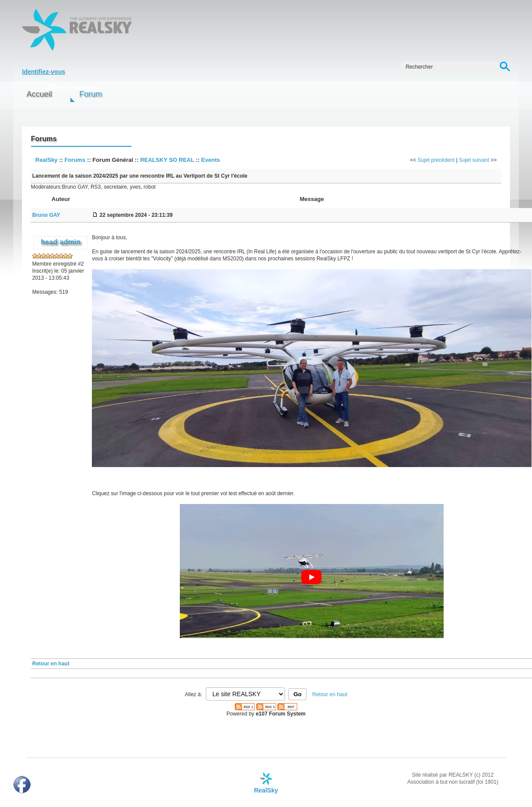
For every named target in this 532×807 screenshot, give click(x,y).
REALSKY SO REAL (167, 160)
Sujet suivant (474, 160)
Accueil (39, 94)
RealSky (46, 160)
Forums (75, 160)
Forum (91, 94)
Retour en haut (51, 664)
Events (211, 160)
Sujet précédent (436, 160)
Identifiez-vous (44, 72)
